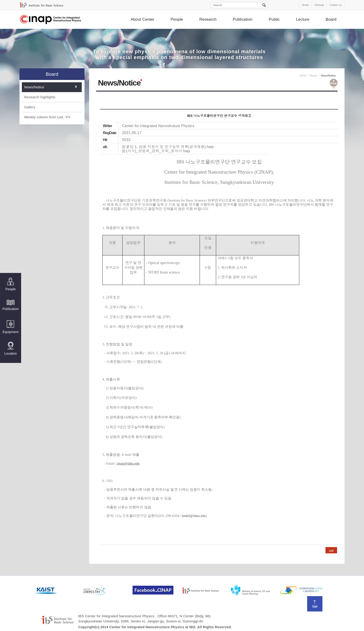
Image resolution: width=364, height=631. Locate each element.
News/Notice (34, 87)
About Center (143, 19)
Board (331, 19)
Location (10, 348)
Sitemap (319, 5)
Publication (243, 19)
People (177, 19)
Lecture (303, 19)
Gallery (30, 107)
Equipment (10, 327)
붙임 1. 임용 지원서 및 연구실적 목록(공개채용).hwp (170, 147)
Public (274, 19)
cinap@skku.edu (128, 463)
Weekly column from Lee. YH (47, 117)
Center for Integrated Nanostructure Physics (51, 20)
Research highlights (40, 97)
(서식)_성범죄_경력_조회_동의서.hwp (158, 151)
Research (208, 19)
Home (305, 5)
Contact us (336, 5)
